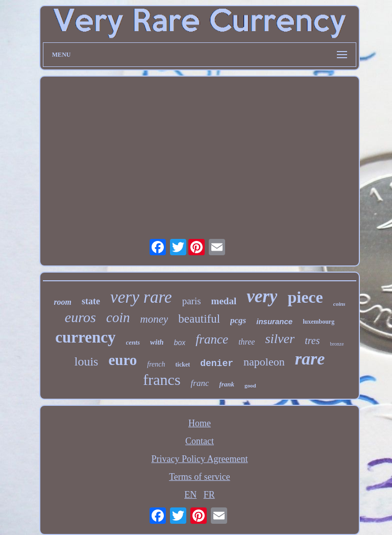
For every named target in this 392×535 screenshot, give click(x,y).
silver (280, 339)
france (212, 339)
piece (305, 297)
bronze (337, 344)
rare (310, 359)
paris (192, 301)
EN (190, 495)
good (250, 385)
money (154, 319)
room (63, 302)
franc (200, 383)
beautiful (199, 319)
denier (217, 363)
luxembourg (318, 322)
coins (339, 304)
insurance (274, 321)
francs (162, 380)
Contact (200, 441)
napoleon (264, 362)
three (247, 342)
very (262, 296)
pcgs (238, 320)
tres (312, 341)
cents (133, 342)
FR (209, 495)
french (156, 364)
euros (80, 317)
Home (200, 423)
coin (118, 318)
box (180, 343)
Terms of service (200, 477)
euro (122, 360)
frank (227, 384)
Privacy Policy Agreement (200, 459)
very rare (141, 297)
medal (224, 301)
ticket (183, 364)
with (157, 342)
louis (87, 361)
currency (85, 337)
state (91, 301)
